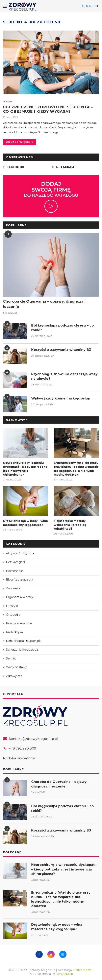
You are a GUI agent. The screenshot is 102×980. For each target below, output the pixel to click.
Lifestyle (7, 102)
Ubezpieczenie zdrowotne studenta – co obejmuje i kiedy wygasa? (48, 109)
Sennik (11, 658)
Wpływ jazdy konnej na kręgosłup (61, 398)
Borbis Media (82, 970)
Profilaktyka (14, 632)
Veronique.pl (65, 974)
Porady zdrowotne (19, 623)
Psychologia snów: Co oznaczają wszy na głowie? (64, 376)
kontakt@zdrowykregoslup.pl (33, 739)
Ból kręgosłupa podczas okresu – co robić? (62, 328)
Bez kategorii (15, 562)
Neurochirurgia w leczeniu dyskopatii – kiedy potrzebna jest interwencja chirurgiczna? (25, 469)
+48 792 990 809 (22, 748)
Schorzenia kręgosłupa (22, 650)
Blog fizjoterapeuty (20, 580)
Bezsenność (15, 571)
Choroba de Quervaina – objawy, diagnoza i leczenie (44, 304)
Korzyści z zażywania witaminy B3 (61, 350)
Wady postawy (16, 667)
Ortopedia (13, 615)
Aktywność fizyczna (20, 553)
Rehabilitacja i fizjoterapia (24, 641)
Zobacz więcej (20, 142)
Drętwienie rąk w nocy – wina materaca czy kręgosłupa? (25, 523)
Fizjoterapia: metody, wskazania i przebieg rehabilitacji (70, 525)
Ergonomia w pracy (20, 597)
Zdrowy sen (14, 676)
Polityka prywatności (20, 758)
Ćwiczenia (13, 588)
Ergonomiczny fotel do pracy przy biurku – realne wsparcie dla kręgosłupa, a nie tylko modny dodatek (76, 469)
